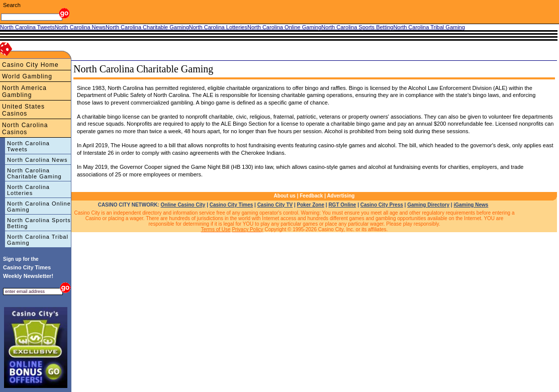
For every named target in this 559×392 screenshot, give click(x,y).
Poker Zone (311, 205)
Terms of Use (216, 229)
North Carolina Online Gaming (39, 207)
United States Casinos (23, 110)
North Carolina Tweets (28, 146)
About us (285, 196)
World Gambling (27, 76)
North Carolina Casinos (25, 129)
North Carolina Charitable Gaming (34, 173)
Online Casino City (183, 205)
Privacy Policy (247, 229)
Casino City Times (231, 205)
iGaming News (471, 205)
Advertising (341, 196)
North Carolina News (37, 160)
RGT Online (342, 205)
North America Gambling (24, 91)
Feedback (311, 196)
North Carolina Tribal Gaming (38, 240)
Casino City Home (30, 65)
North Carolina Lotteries (28, 190)
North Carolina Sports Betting (39, 223)
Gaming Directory (428, 205)
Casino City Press (382, 205)
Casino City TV (275, 205)
